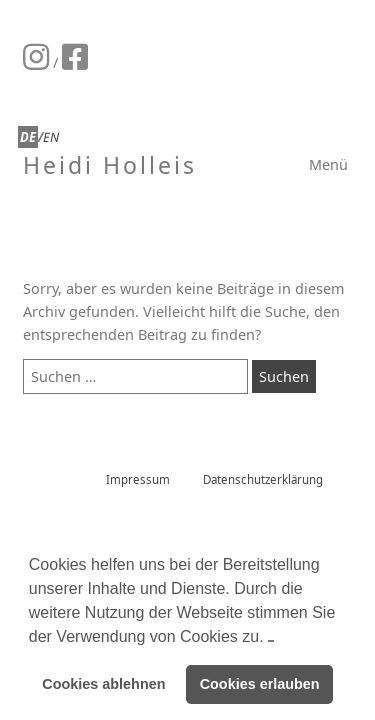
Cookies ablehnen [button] (103, 684)
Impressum (138, 479)
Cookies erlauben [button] (260, 684)
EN (51, 137)
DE (28, 137)
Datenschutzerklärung (263, 479)
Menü (328, 164)
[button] (271, 637)
